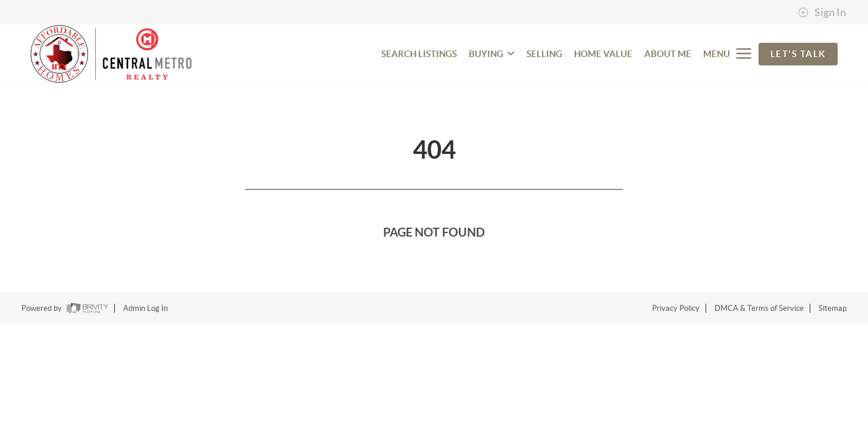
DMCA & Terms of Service (759, 308)
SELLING (544, 54)
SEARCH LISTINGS (419, 54)
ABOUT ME (668, 54)
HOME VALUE (603, 54)
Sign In (822, 12)
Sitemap (833, 308)
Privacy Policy (676, 308)
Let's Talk (798, 54)
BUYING (492, 54)
